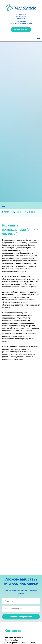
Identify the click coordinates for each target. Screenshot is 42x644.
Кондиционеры (18, 212)
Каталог (6, 212)
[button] (21, 29)
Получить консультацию (21, 617)
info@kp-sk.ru (21, 18)
